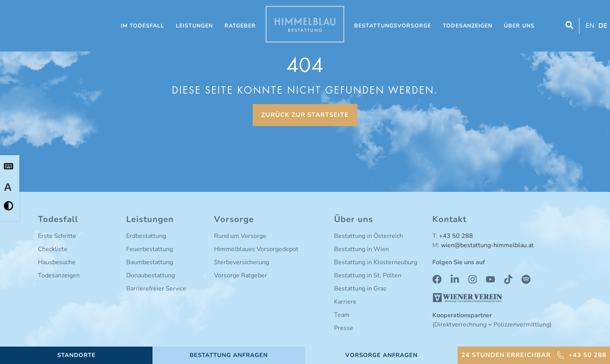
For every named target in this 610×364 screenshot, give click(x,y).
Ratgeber (240, 26)
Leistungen (194, 26)
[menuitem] (589, 26)
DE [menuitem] (603, 26)
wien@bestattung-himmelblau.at (487, 245)
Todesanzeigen (468, 26)
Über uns (519, 26)
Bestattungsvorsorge (393, 26)
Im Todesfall (142, 26)
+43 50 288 (456, 236)
